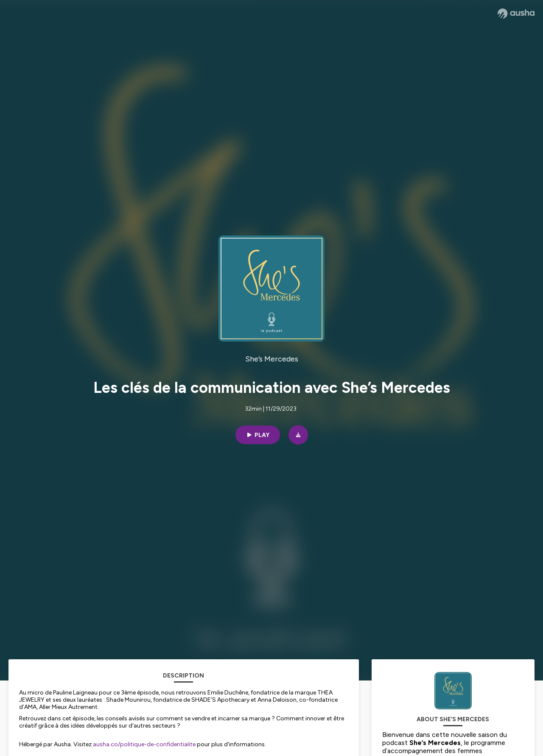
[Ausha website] (516, 14)
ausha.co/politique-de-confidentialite (144, 744)
